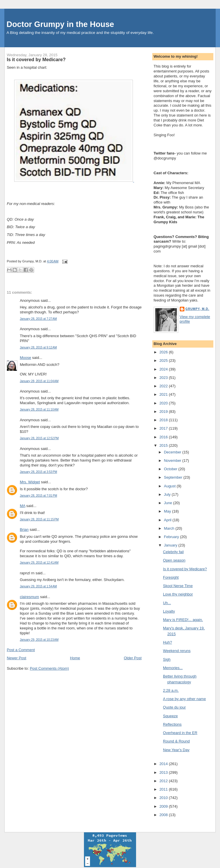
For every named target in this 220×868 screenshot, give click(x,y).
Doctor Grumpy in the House (60, 24)
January (171, 545)
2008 (164, 815)
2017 (164, 428)
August (170, 486)
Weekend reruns (177, 651)
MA (22, 506)
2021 (164, 394)
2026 (164, 352)
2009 (164, 806)
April (168, 520)
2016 (164, 437)
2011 (164, 789)
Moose (25, 358)
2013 (164, 772)
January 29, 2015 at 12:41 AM (39, 563)
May (168, 511)
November (173, 461)
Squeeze (170, 716)
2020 (164, 403)
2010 (164, 798)
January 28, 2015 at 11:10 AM (39, 410)
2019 (164, 412)
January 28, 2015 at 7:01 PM (38, 496)
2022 (164, 386)
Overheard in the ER (180, 733)
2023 (164, 378)
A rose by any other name (184, 699)
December (173, 452)
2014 (164, 764)
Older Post (133, 658)
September (174, 477)
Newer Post (16, 658)
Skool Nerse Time (178, 586)
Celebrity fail (173, 552)
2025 (164, 361)
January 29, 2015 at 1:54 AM (38, 586)
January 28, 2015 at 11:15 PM (39, 519)
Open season (174, 560)
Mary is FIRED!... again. (183, 620)
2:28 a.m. (171, 690)
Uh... (167, 603)
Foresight (171, 577)
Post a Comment (21, 650)
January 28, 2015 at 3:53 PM (38, 472)
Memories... (173, 668)
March (170, 528)
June (168, 503)
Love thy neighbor (178, 594)
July (168, 494)
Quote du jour (174, 707)
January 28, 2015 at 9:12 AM (38, 347)
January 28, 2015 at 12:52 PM (39, 438)
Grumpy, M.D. (197, 309)
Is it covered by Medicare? (36, 59)
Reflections (172, 724)
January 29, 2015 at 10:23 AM (39, 640)
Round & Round (176, 741)
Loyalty (169, 611)
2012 (164, 781)
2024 (164, 369)
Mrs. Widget (30, 482)
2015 (164, 445)
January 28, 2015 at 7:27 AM (38, 319)
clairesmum (29, 597)
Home (75, 658)
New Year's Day (176, 750)
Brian (24, 530)
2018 (164, 420)
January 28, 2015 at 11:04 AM (39, 381)
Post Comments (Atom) (49, 668)
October (171, 469)
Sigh (167, 659)
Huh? (167, 642)
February (172, 537)
